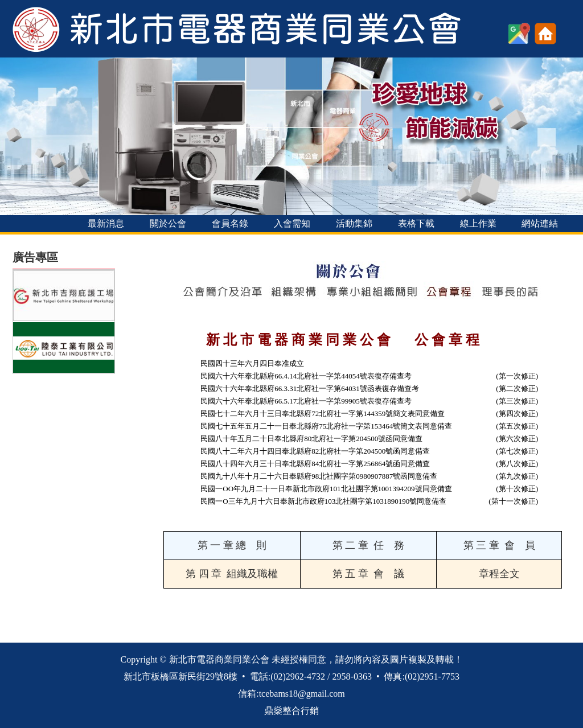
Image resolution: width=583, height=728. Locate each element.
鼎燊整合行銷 (291, 711)
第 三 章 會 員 (499, 545)
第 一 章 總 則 (232, 545)
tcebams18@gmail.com (302, 694)
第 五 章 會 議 (368, 574)
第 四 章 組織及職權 (232, 574)
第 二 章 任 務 (368, 545)
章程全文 (499, 574)
